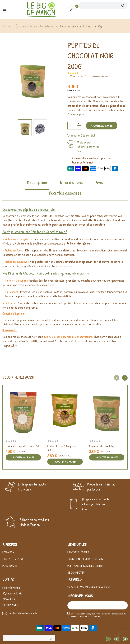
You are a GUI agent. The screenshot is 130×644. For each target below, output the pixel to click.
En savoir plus (76, 114)
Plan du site (10, 566)
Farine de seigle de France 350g (23, 446)
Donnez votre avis (100, 76)
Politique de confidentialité (85, 566)
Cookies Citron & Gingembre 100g (63, 448)
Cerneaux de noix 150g (101, 446)
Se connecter (76, 573)
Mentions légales (78, 552)
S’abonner (123, 605)
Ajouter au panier (102, 126)
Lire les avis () (79, 76)
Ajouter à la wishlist (81, 135)
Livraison (8, 552)
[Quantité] (72, 126)
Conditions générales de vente (87, 559)
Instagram (108, 639)
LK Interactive (40, 639)
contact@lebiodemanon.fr (23, 613)
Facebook (117, 639)
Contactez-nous (13, 559)
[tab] (37, 184)
